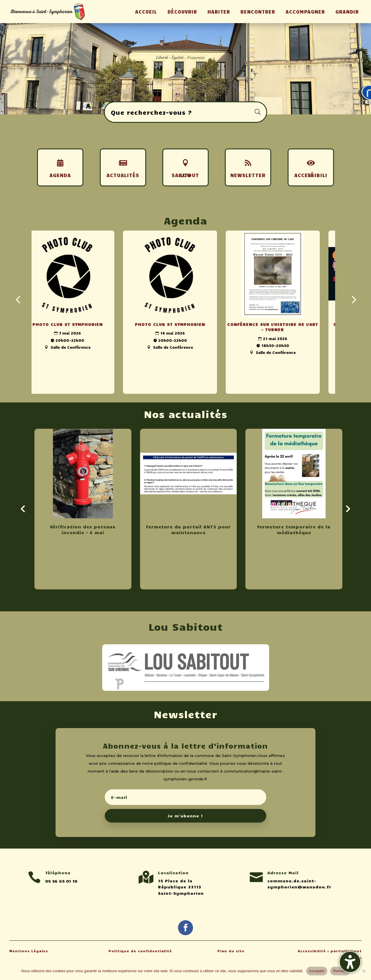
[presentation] (18, 299)
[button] (185, 776)
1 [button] (178, 103)
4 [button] (193, 103)
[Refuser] (364, 971)
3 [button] (188, 103)
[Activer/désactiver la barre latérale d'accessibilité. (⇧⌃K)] (350, 962)
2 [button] (183, 103)
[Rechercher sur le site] (185, 112)
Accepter (317, 971)
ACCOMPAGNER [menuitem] (305, 12)
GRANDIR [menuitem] (347, 12)
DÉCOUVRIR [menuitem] (182, 12)
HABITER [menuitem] (219, 12)
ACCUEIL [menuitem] (146, 12)
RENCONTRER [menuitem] (258, 12)
